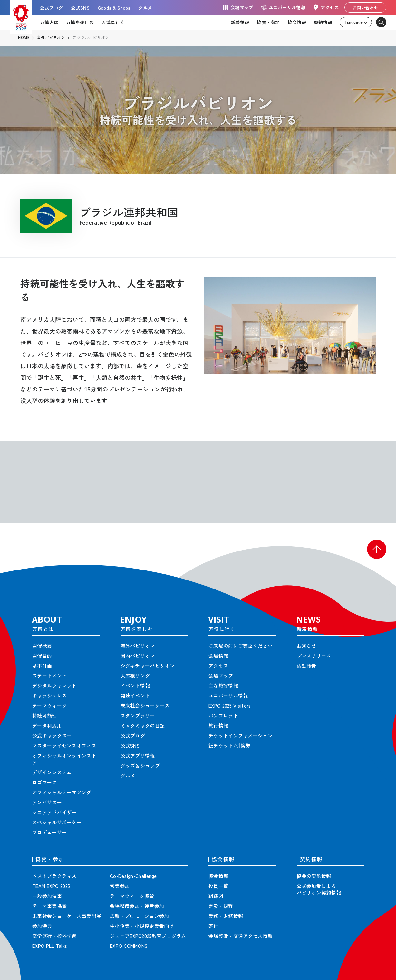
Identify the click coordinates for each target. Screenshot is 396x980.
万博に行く (113, 22)
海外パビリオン (51, 38)
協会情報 (297, 22)
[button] (377, 549)
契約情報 (323, 22)
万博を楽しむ (80, 22)
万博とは (49, 22)
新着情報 (240, 22)
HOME (24, 38)
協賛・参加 (268, 22)
